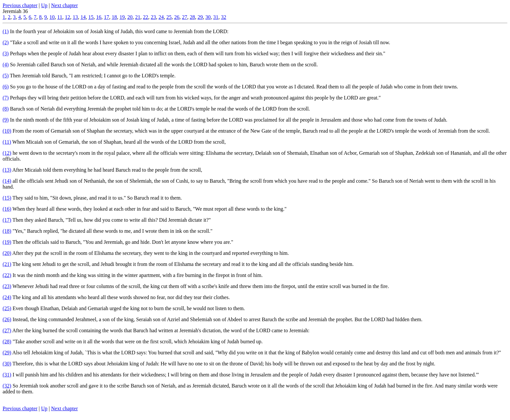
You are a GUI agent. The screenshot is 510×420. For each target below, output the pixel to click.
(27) (7, 330)
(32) (7, 386)
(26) (7, 319)
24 (161, 17)
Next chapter (64, 5)
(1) (6, 31)
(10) (7, 131)
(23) (7, 286)
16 (99, 17)
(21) (7, 264)
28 (192, 17)
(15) (7, 198)
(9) (6, 120)
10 (52, 17)
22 (145, 17)
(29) (7, 353)
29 (200, 17)
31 (216, 17)
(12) (7, 153)
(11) (7, 142)
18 (114, 17)
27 (184, 17)
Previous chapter (20, 5)
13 (75, 17)
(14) (7, 181)
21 (138, 17)
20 (130, 17)
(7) (6, 98)
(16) (7, 209)
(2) (6, 42)
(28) (7, 341)
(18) (7, 231)
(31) (7, 375)
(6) (6, 87)
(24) (7, 297)
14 (83, 17)
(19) (7, 242)
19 (122, 17)
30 (208, 17)
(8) (6, 109)
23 (153, 17)
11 (60, 17)
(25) (7, 308)
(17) (7, 220)
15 (91, 17)
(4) (6, 65)
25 (169, 17)
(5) (6, 76)
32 (223, 17)
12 (67, 17)
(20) (7, 253)
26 (177, 17)
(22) (7, 275)
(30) (7, 364)
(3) (6, 53)
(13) (7, 170)
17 (106, 17)
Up (44, 5)
